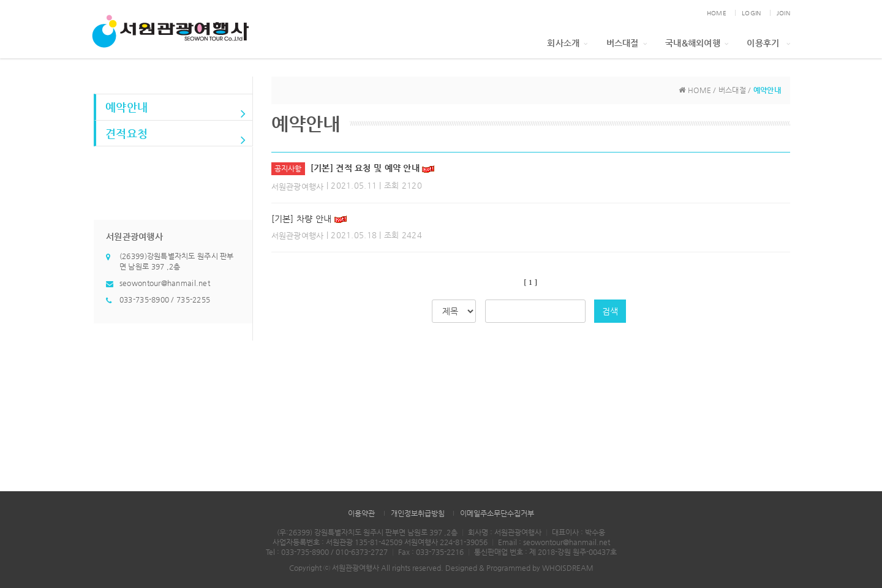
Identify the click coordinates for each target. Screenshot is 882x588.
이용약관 (361, 513)
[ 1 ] (531, 282)
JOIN (783, 13)
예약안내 (176, 110)
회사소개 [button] (567, 43)
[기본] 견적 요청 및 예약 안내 (365, 168)
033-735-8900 (144, 300)
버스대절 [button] (627, 43)
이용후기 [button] (768, 43)
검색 (610, 311)
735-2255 (193, 300)
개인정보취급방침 (418, 513)
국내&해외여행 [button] (697, 43)
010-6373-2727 (362, 552)
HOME (717, 13)
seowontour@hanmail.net (165, 283)
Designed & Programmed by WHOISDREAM (519, 568)
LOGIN (751, 13)
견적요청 (176, 137)
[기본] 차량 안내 (302, 219)
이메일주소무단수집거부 (497, 513)
